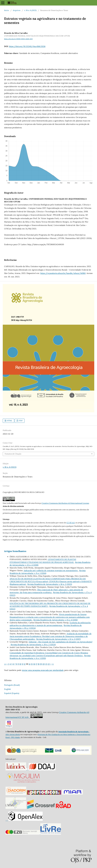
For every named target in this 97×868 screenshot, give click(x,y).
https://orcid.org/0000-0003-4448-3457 (18, 39)
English (7, 689)
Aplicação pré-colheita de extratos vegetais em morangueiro (51, 570)
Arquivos (17, 10)
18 (39, 664)
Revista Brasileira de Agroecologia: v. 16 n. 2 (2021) (50, 584)
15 (32, 664)
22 (49, 664)
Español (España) (12, 693)
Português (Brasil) (12, 685)
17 (36, 664)
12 (25, 664)
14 (30, 664)
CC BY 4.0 (71, 523)
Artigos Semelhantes (15, 551)
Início (7, 10)
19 (41, 664)
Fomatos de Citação (13, 454)
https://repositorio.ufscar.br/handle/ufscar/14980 (63, 273)
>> (53, 664)
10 (20, 664)
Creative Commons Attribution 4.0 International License (65, 503)
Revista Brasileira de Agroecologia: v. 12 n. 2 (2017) (58, 639)
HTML (9, 421)
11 (23, 664)
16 (34, 664)
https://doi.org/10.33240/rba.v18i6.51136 (27, 46)
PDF (21, 421)
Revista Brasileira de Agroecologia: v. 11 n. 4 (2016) (56, 620)
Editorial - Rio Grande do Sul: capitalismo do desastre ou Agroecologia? (61, 642)
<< (5, 664)
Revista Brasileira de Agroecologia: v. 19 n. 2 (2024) (33, 645)
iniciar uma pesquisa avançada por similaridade (43, 670)
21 (46, 664)
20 (44, 664)
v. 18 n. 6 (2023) (30, 10)
